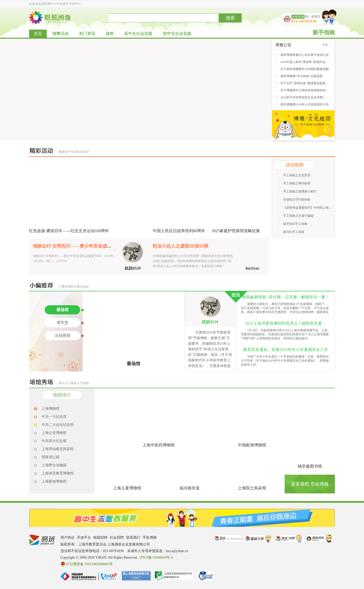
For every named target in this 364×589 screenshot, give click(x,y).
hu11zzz (252, 268)
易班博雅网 (50, 18)
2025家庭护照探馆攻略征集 (236, 231)
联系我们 (133, 538)
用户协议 (67, 538)
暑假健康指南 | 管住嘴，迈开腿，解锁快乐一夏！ (286, 297)
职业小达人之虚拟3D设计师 (180, 246)
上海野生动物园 (54, 465)
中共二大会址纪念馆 (58, 425)
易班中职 (290, 539)
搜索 (230, 18)
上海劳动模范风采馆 (58, 449)
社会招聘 (117, 538)
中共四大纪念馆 (54, 441)
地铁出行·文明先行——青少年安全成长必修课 (79, 246)
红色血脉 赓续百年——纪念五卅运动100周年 (69, 231)
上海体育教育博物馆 (58, 473)
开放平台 (84, 538)
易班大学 (259, 539)
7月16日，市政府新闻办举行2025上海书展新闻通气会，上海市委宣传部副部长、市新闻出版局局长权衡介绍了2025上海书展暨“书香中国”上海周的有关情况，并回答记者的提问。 (285, 334)
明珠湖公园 (51, 457)
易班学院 (320, 539)
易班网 (228, 539)
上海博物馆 (51, 409)
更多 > (327, 45)
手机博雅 (150, 538)
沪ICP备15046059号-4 (156, 558)
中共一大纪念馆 (54, 417)
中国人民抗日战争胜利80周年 (179, 231)
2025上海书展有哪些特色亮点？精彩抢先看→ (286, 323)
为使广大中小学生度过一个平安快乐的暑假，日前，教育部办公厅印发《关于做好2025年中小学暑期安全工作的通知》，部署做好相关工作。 (285, 361)
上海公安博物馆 (54, 433)
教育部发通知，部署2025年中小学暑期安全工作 (286, 350)
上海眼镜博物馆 (54, 481)
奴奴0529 (133, 268)
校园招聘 (100, 538)
